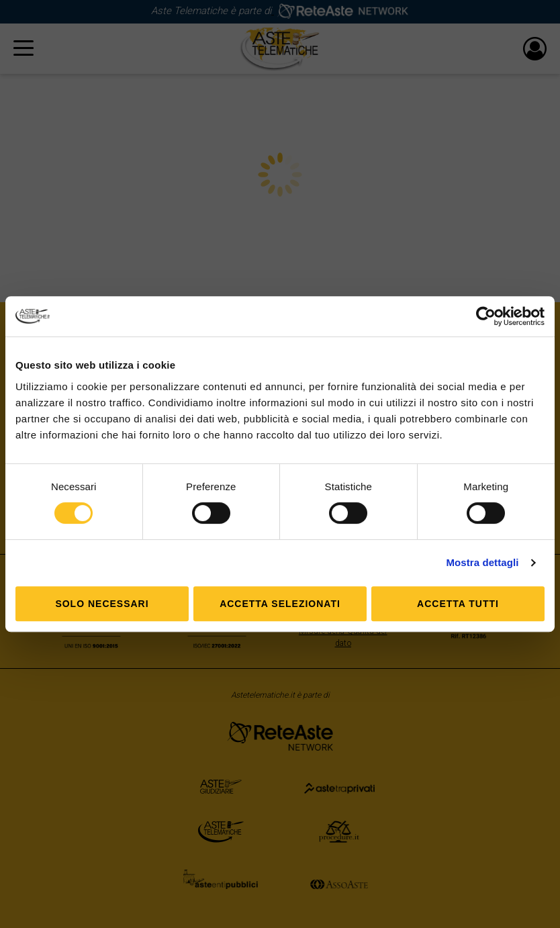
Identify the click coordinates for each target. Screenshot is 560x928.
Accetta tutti (458, 604)
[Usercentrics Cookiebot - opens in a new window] (486, 316)
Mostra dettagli (482, 562)
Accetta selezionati (280, 604)
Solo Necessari (102, 604)
